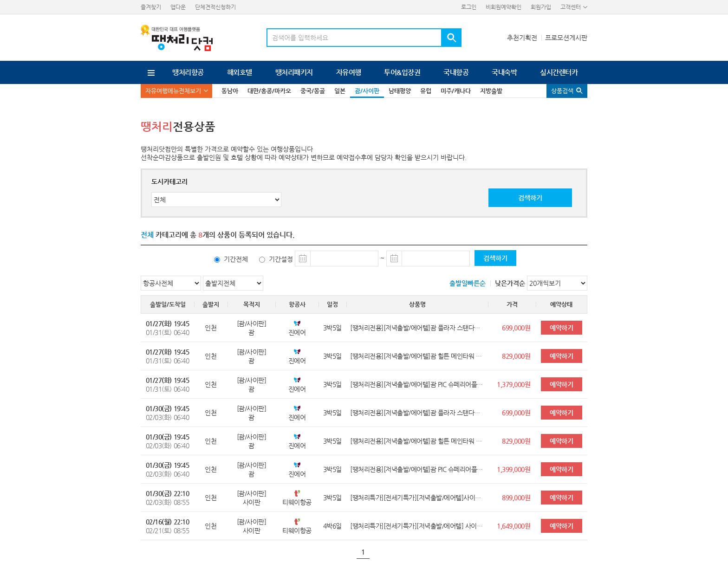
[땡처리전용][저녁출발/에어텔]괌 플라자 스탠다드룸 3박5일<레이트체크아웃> (417, 328)
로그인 (469, 7)
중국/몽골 (313, 91)
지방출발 (491, 91)
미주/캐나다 (456, 91)
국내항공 (456, 72)
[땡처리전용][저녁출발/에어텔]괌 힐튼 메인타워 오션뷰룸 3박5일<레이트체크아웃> (417, 356)
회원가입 (541, 7)
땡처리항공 (188, 72)
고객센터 (571, 7)
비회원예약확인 (504, 7)
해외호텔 (240, 72)
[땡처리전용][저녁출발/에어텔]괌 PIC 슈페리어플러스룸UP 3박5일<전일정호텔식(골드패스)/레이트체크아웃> (417, 384)
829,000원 (516, 356)
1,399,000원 (513, 469)
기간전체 (236, 259)
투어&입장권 (402, 72)
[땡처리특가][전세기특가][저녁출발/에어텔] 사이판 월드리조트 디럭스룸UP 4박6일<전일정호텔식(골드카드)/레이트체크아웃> (417, 526)
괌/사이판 (367, 91)
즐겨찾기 (151, 7)
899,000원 (516, 498)
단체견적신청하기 (215, 7)
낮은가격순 (510, 283)
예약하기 (561, 328)
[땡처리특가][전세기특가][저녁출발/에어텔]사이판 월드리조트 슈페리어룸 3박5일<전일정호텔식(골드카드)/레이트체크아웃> (417, 498)
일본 (340, 91)
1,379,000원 (513, 384)
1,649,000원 (513, 526)
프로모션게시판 (566, 38)
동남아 (230, 91)
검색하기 (530, 198)
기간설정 (281, 259)
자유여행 (349, 72)
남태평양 (400, 91)
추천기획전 (522, 38)
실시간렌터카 (559, 72)
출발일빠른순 (468, 283)
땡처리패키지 (294, 72)
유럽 (426, 91)
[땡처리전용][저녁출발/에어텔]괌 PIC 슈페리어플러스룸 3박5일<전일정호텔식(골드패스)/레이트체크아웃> (417, 469)
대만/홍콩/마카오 (269, 91)
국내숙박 (504, 72)
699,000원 (516, 328)
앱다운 (178, 7)
